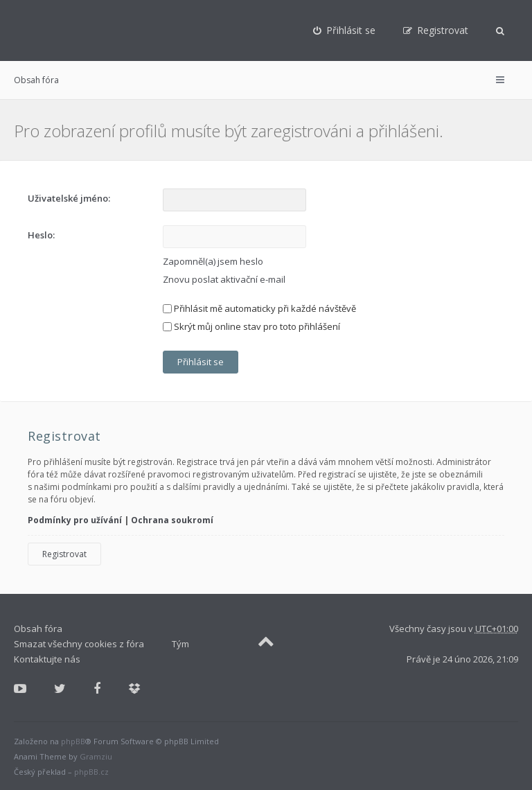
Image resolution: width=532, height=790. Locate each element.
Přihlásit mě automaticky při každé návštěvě (259, 308)
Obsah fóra (36, 80)
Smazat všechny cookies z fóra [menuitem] (79, 644)
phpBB (73, 741)
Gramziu (96, 756)
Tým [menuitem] (180, 644)
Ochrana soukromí (172, 520)
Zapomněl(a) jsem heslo (213, 261)
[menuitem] (344, 30)
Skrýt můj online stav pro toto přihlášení (251, 326)
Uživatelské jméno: (69, 198)
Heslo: (41, 235)
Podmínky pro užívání (75, 520)
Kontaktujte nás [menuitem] (47, 659)
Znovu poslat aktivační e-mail (224, 279)
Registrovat (64, 554)
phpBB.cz (91, 772)
